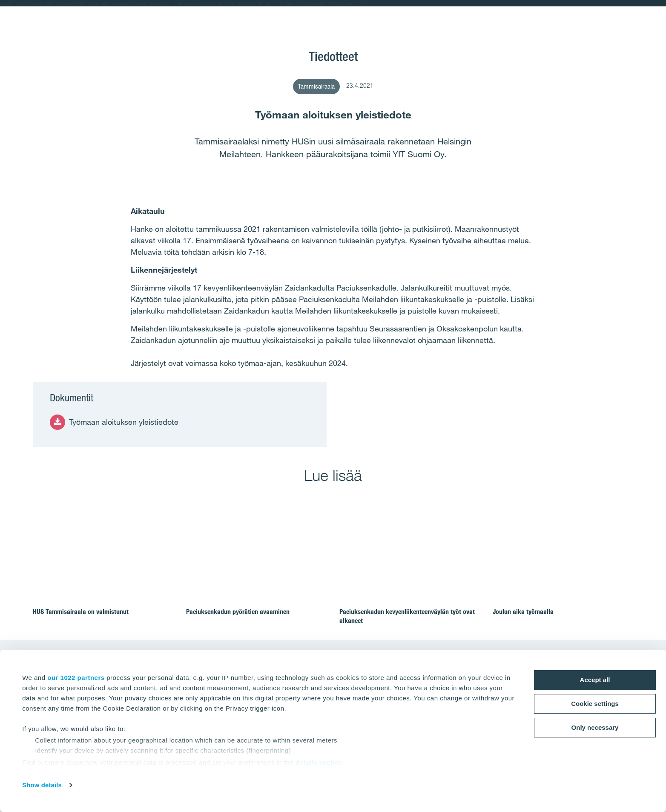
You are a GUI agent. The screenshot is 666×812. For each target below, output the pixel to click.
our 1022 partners (76, 678)
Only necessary (595, 727)
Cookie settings (595, 704)
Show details (42, 785)
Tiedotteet (333, 56)
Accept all (595, 680)
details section (319, 762)
